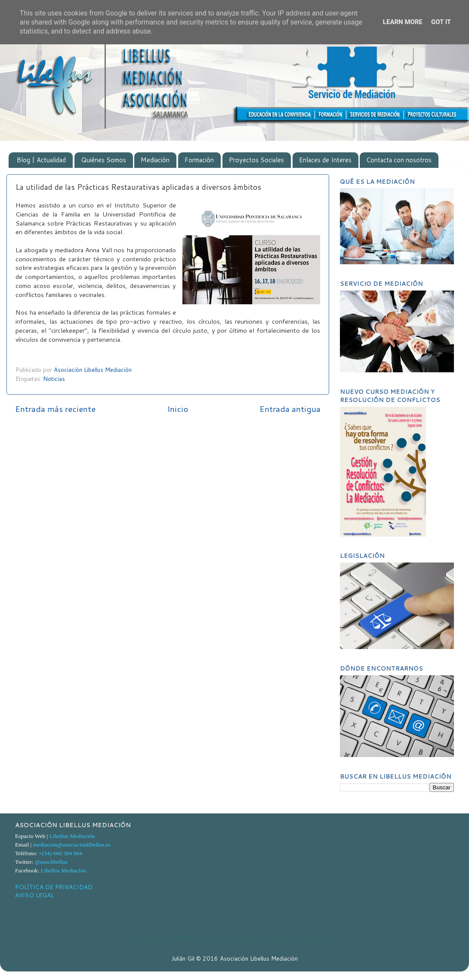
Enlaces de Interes (325, 160)
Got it (441, 22)
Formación (199, 160)
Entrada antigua (290, 409)
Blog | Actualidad (41, 160)
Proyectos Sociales (256, 160)
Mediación (155, 160)
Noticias (54, 379)
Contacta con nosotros (399, 160)
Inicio (178, 409)
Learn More (403, 22)
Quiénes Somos (103, 160)
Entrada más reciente (55, 409)
